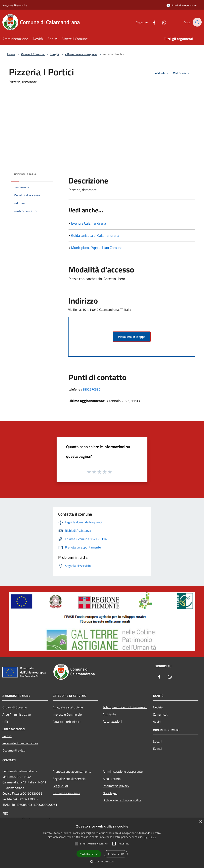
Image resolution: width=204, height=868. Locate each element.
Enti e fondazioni (14, 729)
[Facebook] (151, 22)
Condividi (162, 73)
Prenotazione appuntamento (72, 771)
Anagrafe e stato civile (68, 707)
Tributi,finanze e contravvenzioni (125, 707)
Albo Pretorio (112, 779)
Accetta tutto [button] (89, 854)
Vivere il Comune (33, 54)
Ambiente (109, 714)
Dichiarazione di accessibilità (122, 800)
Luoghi (54, 54)
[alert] (102, 843)
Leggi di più (150, 837)
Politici (7, 736)
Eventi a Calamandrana (89, 223)
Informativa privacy (116, 786)
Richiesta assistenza (66, 793)
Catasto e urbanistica (67, 722)
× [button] (201, 822)
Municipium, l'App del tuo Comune (97, 248)
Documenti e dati (14, 750)
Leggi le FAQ (61, 786)
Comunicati (161, 714)
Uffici (6, 722)
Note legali (110, 793)
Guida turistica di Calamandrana (95, 235)
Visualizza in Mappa (132, 337)
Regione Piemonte (15, 5)
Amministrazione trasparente (123, 771)
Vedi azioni (182, 73)
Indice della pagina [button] (25, 174)
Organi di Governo (15, 707)
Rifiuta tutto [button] (116, 854)
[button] (102, 861)
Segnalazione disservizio (69, 779)
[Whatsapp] (161, 22)
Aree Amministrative (17, 714)
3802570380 (91, 389)
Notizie (158, 707)
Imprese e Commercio (67, 714)
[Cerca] (197, 22)
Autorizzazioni (112, 721)
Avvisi (157, 722)
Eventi (157, 749)
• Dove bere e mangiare (81, 54)
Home (11, 54)
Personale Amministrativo (20, 743)
